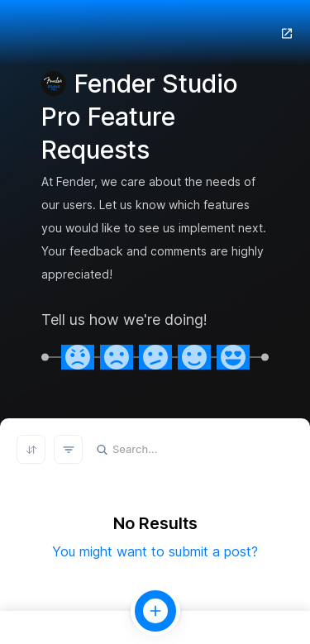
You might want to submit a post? (155, 551)
